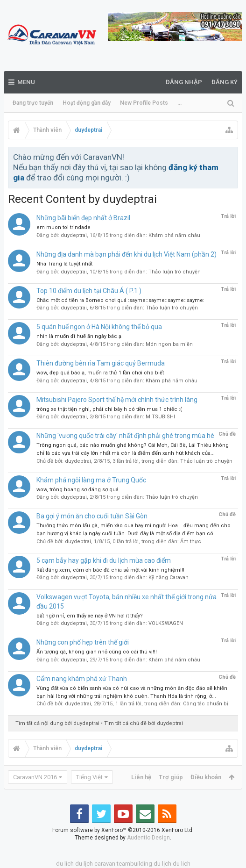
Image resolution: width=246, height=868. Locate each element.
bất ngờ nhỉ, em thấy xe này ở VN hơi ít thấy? (90, 616)
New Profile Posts (144, 103)
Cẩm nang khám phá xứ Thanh (82, 679)
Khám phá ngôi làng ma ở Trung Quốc (91, 480)
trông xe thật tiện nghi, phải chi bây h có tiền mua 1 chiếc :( (109, 409)
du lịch (84, 864)
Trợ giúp (171, 777)
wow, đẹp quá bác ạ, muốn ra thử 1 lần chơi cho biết (100, 373)
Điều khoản (206, 777)
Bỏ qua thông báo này (232, 157)
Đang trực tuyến (33, 103)
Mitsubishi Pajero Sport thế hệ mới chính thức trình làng (117, 400)
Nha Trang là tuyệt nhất (64, 264)
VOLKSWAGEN (166, 623)
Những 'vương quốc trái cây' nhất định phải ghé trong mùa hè (125, 436)
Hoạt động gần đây (87, 103)
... (179, 103)
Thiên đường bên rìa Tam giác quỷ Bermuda (101, 363)
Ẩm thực (191, 542)
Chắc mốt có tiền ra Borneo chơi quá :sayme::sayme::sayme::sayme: (120, 300)
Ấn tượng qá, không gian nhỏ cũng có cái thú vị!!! (97, 652)
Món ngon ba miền (169, 344)
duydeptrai (74, 235)
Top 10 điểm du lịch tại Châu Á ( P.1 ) (89, 291)
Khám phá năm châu (174, 235)
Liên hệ (141, 777)
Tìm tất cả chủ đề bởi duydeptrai (144, 723)
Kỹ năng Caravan (169, 577)
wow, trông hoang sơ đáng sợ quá (77, 490)
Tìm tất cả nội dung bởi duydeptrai (57, 723)
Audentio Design (148, 838)
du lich (65, 864)
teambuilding (134, 864)
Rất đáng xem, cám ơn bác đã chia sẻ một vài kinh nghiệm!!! (110, 570)
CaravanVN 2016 (35, 777)
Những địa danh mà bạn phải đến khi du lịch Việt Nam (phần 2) (127, 254)
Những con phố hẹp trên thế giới (83, 642)
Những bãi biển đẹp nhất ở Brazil (83, 218)
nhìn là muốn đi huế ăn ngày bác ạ (79, 336)
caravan (105, 864)
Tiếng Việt (89, 777)
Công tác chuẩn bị (206, 704)
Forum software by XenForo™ (123, 830)
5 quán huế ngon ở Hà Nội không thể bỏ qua (99, 327)
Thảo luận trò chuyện (175, 272)
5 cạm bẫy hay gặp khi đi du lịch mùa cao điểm (104, 560)
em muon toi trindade (63, 227)
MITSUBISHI (160, 417)
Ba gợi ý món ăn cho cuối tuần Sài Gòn (92, 516)
